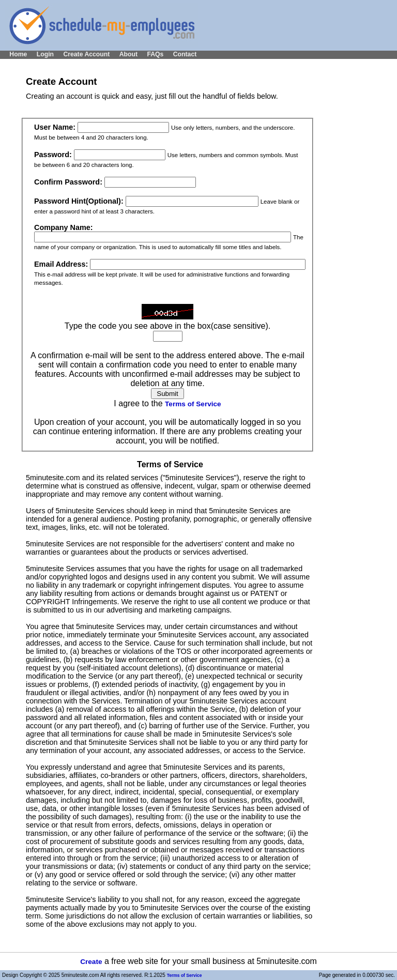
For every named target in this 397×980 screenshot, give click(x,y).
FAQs (155, 54)
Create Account (86, 54)
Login (45, 54)
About (128, 54)
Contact (185, 54)
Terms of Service (193, 404)
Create (91, 962)
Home (18, 54)
